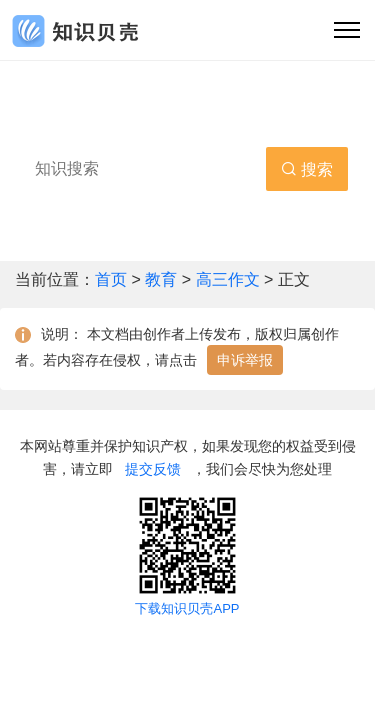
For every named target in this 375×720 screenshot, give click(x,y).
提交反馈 (153, 469)
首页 (113, 279)
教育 (163, 279)
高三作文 (228, 279)
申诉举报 (245, 360)
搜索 (307, 169)
